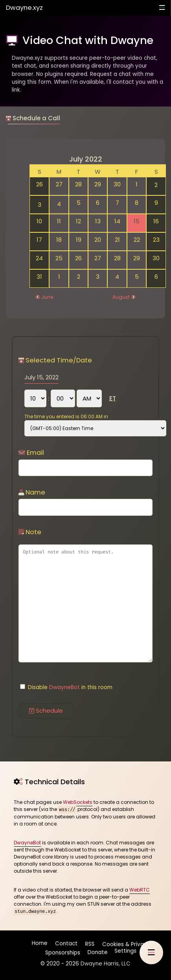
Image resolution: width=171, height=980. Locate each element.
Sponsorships (62, 951)
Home (40, 944)
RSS (90, 944)
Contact (67, 944)
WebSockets (78, 802)
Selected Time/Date (55, 360)
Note (30, 532)
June (47, 297)
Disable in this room (66, 687)
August (121, 297)
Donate (97, 951)
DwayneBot (64, 687)
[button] (151, 952)
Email (31, 453)
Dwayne (24, 8)
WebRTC (140, 890)
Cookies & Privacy (126, 944)
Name (32, 492)
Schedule (46, 711)
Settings (125, 951)
